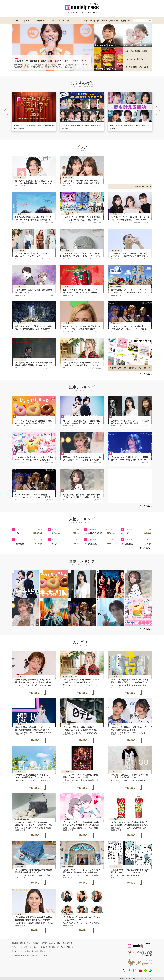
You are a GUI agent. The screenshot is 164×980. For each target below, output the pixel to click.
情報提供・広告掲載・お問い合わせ (53, 947)
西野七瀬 (20, 544)
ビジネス (70, 21)
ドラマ (104, 21)
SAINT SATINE (95, 533)
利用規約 (36, 943)
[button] (158, 111)
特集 (86, 21)
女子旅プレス (126, 21)
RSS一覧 (70, 947)
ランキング (94, 21)
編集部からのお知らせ (64, 943)
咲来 (127, 533)
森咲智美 (129, 544)
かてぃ (55, 544)
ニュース (16, 21)
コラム (53, 21)
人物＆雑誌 (114, 21)
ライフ (61, 21)
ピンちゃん (57, 533)
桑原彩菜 (92, 544)
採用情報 (52, 943)
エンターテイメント (40, 21)
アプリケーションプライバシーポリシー (25, 947)
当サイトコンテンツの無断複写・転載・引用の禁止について (32, 951)
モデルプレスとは (25, 943)
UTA (18, 533)
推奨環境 (44, 943)
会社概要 (15, 943)
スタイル (26, 21)
